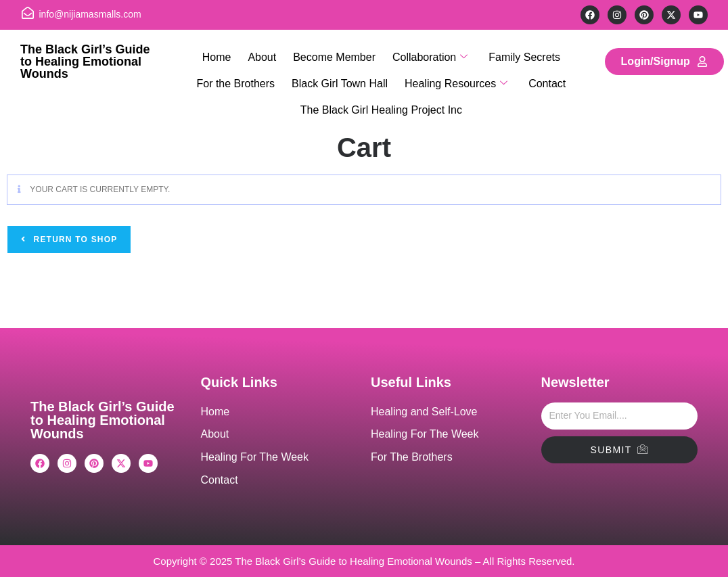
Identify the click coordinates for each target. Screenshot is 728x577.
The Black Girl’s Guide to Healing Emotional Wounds (85, 62)
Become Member (334, 54)
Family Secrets (518, 54)
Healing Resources (455, 74)
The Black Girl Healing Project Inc (381, 93)
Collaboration (427, 55)
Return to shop (74, 239)
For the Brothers (241, 73)
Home (224, 54)
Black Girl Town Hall (342, 73)
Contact (542, 73)
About (265, 54)
